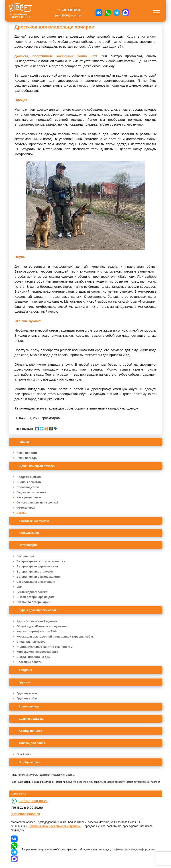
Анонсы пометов (29, 482)
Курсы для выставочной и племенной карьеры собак (55, 637)
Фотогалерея (26, 508)
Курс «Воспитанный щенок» (37, 621)
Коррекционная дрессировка (37, 652)
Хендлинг (26, 670)
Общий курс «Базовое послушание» (42, 626)
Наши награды (27, 458)
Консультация (29, 533)
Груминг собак (27, 698)
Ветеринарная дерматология (37, 566)
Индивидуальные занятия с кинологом (45, 647)
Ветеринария (28, 545)
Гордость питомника (31, 492)
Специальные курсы (31, 642)
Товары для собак (32, 743)
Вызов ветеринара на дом (35, 597)
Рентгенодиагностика (32, 592)
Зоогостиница (29, 706)
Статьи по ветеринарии (33, 602)
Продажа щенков (29, 477)
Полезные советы (29, 662)
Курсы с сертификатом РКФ (37, 631)
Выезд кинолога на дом (34, 657)
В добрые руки (30, 762)
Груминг (25, 682)
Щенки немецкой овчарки (37, 466)
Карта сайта (19, 794)
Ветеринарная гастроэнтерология (41, 561)
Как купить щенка (29, 497)
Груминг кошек (27, 693)
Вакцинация (25, 556)
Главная (25, 442)
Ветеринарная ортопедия (35, 572)
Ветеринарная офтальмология (39, 577)
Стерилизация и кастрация (36, 582)
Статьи (21, 513)
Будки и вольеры (31, 719)
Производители (28, 487)
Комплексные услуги (34, 521)
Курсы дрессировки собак (38, 610)
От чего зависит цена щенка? (37, 502)
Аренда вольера (31, 731)
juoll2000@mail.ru (68, 15)
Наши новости (27, 453)
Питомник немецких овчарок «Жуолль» (55, 826)
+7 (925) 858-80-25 (69, 10)
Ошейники (24, 754)
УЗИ (19, 587)
